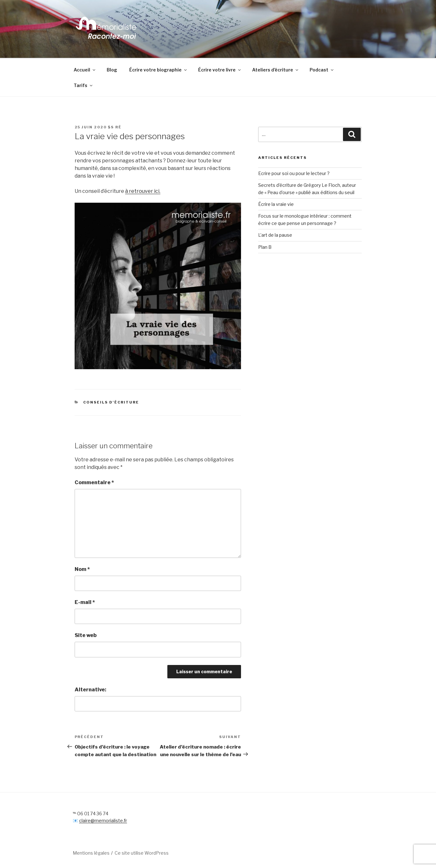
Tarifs (84, 85)
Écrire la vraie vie (276, 204)
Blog (112, 70)
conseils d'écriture (111, 402)
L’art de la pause (275, 235)
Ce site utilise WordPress (142, 853)
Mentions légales (91, 853)
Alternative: (91, 690)
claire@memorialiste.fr (103, 821)
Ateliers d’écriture (276, 70)
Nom (82, 569)
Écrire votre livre (220, 70)
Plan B (265, 247)
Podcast (322, 70)
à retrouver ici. (143, 191)
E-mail (85, 602)
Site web (86, 635)
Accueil (85, 70)
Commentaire (94, 482)
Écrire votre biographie (158, 70)
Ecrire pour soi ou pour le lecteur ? (294, 173)
